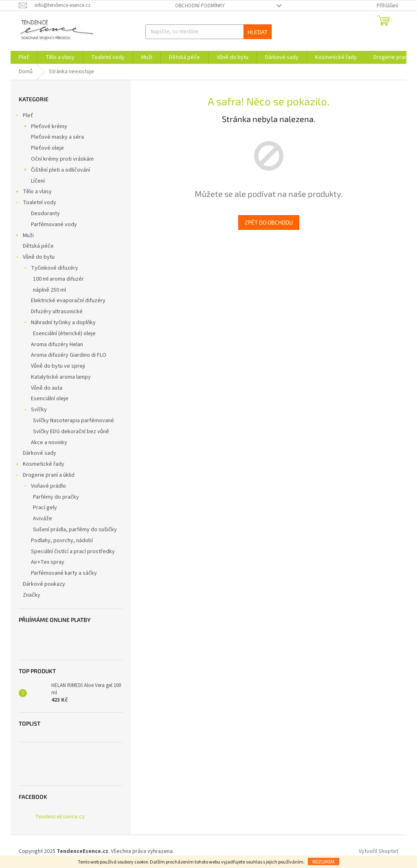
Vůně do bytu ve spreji (58, 366)
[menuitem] (24, 57)
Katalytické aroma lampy (61, 377)
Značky (32, 595)
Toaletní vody (35, 203)
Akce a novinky (49, 443)
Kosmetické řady (40, 465)
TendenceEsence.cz (60, 817)
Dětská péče (39, 246)
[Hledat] (209, 32)
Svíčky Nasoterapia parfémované (74, 421)
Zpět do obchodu (269, 222)
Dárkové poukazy (45, 584)
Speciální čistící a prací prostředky (73, 552)
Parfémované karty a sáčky (64, 573)
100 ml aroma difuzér (58, 279)
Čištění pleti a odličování (56, 171)
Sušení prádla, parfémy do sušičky (75, 530)
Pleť (24, 116)
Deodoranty (45, 214)
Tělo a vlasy (33, 192)
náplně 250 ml (49, 290)
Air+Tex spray (48, 562)
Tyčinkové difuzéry (50, 269)
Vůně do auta (47, 388)
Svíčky (35, 410)
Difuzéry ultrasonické (57, 312)
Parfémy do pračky (56, 497)
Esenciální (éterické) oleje (64, 334)
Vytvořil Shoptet (379, 851)
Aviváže (43, 519)
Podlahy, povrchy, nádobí (62, 541)
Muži (24, 236)
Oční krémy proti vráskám (62, 159)
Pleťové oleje (47, 148)
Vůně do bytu (35, 258)
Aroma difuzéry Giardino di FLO (69, 355)
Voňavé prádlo (44, 487)
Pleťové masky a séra (57, 137)
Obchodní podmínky (200, 6)
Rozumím (324, 861)
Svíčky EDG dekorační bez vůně (71, 432)
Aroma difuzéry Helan (57, 345)
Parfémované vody (54, 225)
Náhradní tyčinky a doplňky (59, 323)
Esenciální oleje (50, 399)
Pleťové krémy (45, 127)
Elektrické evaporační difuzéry (68, 301)
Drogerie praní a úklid (45, 476)
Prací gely (45, 508)
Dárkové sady (40, 453)
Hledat (258, 32)
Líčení (38, 181)
